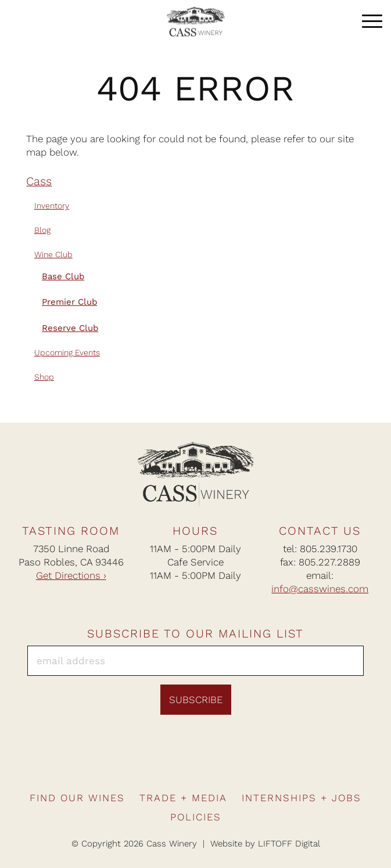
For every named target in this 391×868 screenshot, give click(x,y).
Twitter (231, 765)
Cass (39, 181)
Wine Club (53, 254)
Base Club (63, 276)
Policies (196, 817)
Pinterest (207, 765)
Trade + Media (183, 798)
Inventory (52, 206)
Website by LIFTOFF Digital (265, 844)
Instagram (184, 765)
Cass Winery (196, 23)
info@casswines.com (320, 589)
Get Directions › (71, 575)
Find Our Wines (77, 798)
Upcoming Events (67, 352)
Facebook (160, 765)
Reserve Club (70, 328)
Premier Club (69, 302)
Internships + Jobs (302, 798)
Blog (42, 230)
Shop (44, 377)
